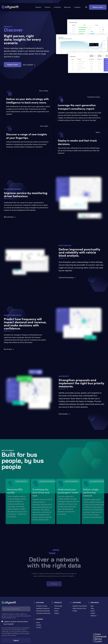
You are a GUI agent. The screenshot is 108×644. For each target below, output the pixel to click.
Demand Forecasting (66, 277)
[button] (39, 7)
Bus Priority (8, 349)
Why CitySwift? (28, 65)
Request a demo (98, 7)
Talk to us (54, 585)
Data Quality (63, 414)
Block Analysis (9, 217)
